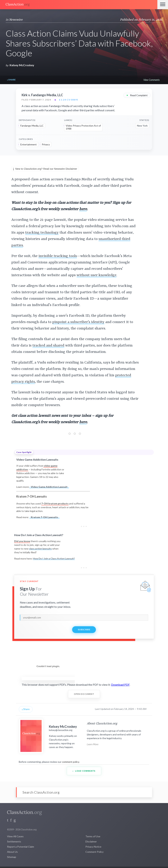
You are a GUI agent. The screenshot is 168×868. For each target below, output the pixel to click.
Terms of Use (93, 836)
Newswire (16, 20)
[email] (84, 618)
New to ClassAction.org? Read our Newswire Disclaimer (45, 169)
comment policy (70, 762)
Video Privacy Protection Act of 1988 (83, 127)
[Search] (84, 792)
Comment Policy (94, 852)
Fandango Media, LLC (32, 126)
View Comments (151, 80)
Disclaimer (91, 841)
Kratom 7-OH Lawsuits (44, 517)
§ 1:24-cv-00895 (69, 100)
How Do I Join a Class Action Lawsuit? (54, 559)
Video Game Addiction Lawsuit (49, 487)
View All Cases (15, 836)
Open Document (84, 694)
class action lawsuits (40, 549)
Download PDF (120, 685)
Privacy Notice (93, 847)
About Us (12, 852)
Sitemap (12, 857)
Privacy (46, 144)
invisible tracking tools (58, 256)
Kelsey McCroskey (22, 65)
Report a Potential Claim (21, 847)
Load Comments (84, 771)
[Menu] (163, 5)
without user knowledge (96, 275)
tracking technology (42, 233)
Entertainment (29, 144)
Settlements (14, 841)
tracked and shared (48, 346)
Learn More (93, 744)
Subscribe (84, 630)
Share (11, 80)
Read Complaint (137, 95)
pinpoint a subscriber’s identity (78, 322)
